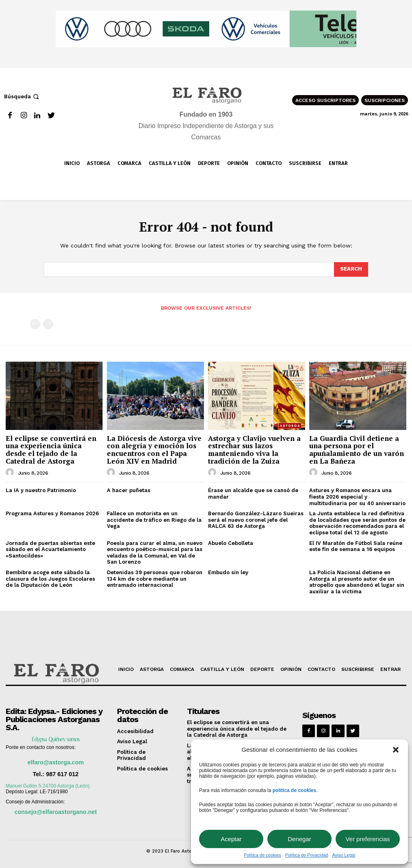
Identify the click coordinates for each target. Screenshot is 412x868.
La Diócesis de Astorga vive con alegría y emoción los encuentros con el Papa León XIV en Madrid (154, 450)
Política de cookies (262, 855)
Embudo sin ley (228, 572)
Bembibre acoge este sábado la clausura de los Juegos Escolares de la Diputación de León (50, 579)
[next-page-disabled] (48, 324)
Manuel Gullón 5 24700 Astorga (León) (48, 786)
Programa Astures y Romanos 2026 (52, 513)
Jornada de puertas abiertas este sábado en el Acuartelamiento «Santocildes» (50, 549)
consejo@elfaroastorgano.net (56, 812)
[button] (396, 750)
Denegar (299, 839)
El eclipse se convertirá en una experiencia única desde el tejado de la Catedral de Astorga (51, 450)
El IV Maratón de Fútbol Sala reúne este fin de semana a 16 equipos (356, 546)
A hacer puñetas (129, 490)
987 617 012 (62, 774)
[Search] (351, 269)
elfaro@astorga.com (55, 762)
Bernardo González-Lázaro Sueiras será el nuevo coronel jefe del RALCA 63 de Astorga (256, 520)
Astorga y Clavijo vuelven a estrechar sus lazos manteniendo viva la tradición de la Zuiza (254, 450)
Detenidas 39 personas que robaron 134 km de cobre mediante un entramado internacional (155, 579)
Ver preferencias (368, 839)
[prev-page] (35, 324)
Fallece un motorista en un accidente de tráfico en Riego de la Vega (154, 520)
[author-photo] (11, 473)
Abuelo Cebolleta (231, 543)
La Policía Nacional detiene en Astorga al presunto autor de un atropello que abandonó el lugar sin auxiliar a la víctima (357, 582)
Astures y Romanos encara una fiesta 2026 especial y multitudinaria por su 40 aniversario (357, 497)
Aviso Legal (344, 855)
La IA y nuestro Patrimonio (41, 490)
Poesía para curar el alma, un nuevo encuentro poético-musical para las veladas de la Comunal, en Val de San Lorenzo (155, 553)
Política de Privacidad (307, 855)
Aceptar (231, 839)
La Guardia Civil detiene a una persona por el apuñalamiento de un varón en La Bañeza (357, 450)
